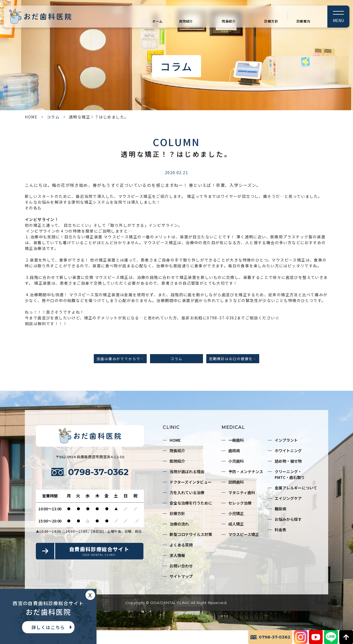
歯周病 (234, 451)
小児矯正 (236, 513)
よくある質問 (181, 545)
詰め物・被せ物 (288, 461)
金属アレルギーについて (296, 488)
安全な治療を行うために (191, 503)
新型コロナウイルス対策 (191, 534)
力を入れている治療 (187, 492)
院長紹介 (229, 21)
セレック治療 (240, 503)
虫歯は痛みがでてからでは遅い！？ (122, 359)
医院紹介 (186, 21)
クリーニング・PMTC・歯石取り (290, 474)
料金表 (280, 530)
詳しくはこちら (48, 627)
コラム (53, 117)
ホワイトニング (288, 451)
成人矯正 (236, 524)
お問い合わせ (181, 566)
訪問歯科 (236, 482)
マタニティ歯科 (242, 492)
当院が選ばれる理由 (187, 471)
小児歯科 (236, 461)
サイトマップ (181, 576)
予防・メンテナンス (246, 471)
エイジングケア (288, 498)
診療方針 (271, 21)
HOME (31, 117)
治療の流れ (179, 524)
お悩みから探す (288, 519)
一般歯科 (236, 440)
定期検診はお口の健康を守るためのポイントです (234, 359)
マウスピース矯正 (244, 534)
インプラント (286, 440)
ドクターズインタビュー (191, 482)
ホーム (157, 21)
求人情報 (177, 555)
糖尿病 (280, 509)
